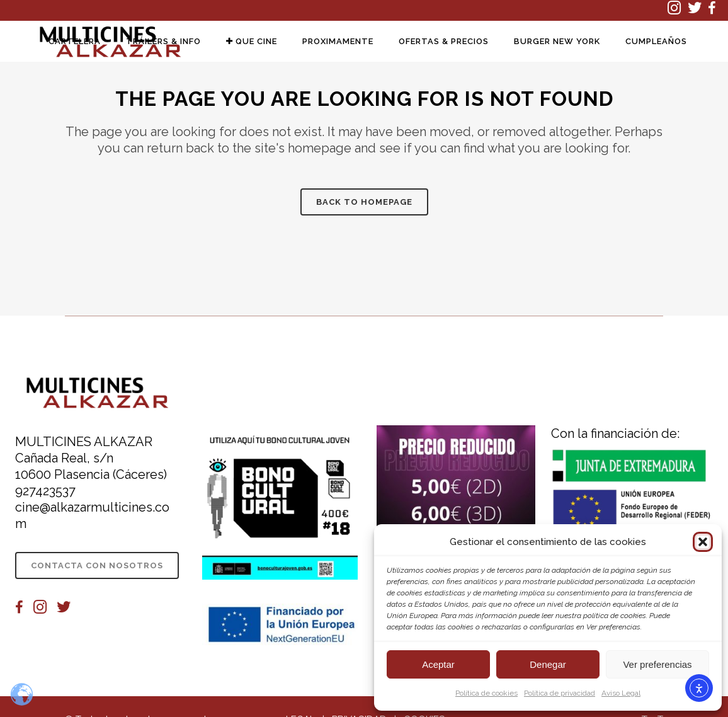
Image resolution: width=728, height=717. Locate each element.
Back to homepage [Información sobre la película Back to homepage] (364, 202)
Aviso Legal (621, 693)
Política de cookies (486, 693)
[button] (703, 542)
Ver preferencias (657, 664)
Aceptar (438, 664)
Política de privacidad (560, 693)
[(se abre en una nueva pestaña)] (678, 10)
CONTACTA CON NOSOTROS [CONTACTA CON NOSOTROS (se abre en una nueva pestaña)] (97, 565)
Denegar (548, 664)
